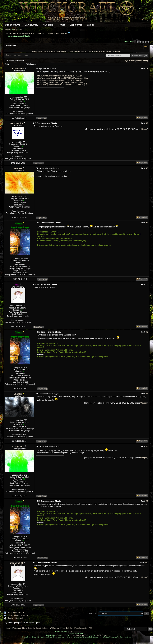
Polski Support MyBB (78, 635)
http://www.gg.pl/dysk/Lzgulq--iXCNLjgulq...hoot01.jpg (59, 76)
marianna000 (17, 563)
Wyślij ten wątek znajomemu (18, 615)
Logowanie (8, 29)
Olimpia (144, 403)
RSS (90, 628)
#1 (147, 68)
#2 (147, 123)
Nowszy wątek (22, 55)
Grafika (64, 33)
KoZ (71, 632)
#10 (147, 563)
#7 (147, 394)
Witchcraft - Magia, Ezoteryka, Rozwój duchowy (31, 628)
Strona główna (13, 25)
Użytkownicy (31, 25)
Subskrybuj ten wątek (16, 618)
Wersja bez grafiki (81, 628)
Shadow (18, 394)
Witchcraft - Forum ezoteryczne (20, 33)
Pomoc (62, 25)
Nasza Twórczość (51, 33)
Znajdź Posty (41, 118)
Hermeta (18, 168)
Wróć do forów (67, 628)
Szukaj (91, 25)
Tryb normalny (142, 61)
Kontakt (9, 628)
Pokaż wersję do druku (16, 612)
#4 (147, 223)
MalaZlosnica (17, 123)
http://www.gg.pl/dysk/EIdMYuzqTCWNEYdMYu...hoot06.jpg (62, 78)
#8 (147, 446)
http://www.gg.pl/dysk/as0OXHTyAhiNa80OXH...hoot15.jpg (62, 85)
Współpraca (76, 25)
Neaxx (144, 129)
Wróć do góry (55, 628)
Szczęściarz (18, 69)
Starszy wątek (11, 55)
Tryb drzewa (129, 61)
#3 (147, 168)
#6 (147, 332)
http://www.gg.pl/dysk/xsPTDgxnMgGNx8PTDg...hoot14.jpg (62, 82)
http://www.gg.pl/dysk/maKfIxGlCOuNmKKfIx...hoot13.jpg (61, 80)
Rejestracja (18, 29)
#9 (147, 501)
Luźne (39, 33)
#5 (147, 284)
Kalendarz (48, 25)
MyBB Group (102, 635)
